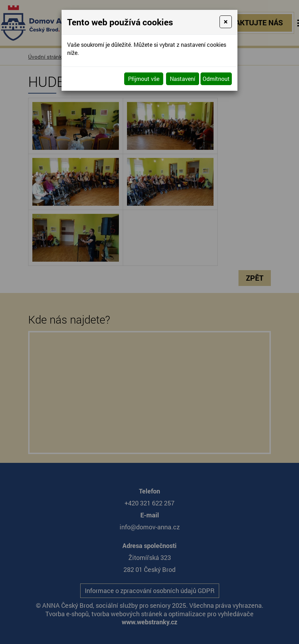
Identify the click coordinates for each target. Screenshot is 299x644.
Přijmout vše (144, 79)
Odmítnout (216, 79)
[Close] (226, 22)
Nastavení (183, 79)
